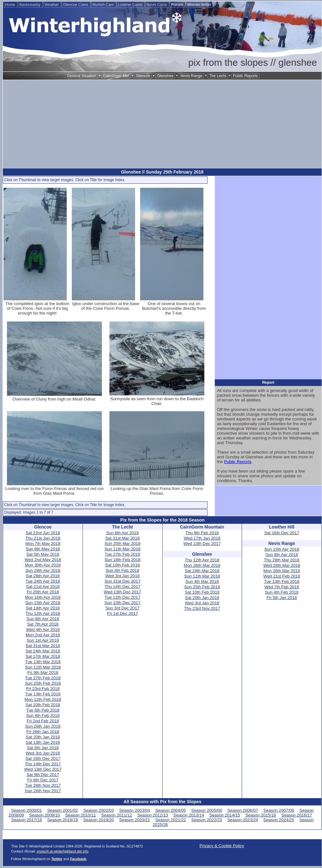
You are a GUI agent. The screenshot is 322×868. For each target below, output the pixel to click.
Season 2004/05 (171, 810)
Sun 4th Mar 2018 (202, 581)
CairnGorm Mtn (116, 76)
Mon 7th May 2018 (43, 544)
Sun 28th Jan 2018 (43, 726)
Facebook (78, 859)
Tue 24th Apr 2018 (43, 581)
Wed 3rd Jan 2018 (43, 753)
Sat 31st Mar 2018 (43, 646)
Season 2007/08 (279, 810)
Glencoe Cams (76, 5)
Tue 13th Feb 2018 (43, 694)
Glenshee (165, 76)
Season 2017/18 (26, 820)
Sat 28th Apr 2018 (43, 576)
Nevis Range (191, 76)
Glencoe (143, 76)
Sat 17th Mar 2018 (43, 656)
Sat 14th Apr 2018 (43, 608)
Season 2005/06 (207, 810)
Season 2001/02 (62, 810)
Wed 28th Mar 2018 (282, 565)
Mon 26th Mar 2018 (202, 565)
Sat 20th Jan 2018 (43, 737)
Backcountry (30, 5)
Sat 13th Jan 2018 (43, 742)
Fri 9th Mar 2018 (43, 672)
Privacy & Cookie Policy (222, 846)
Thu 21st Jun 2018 (43, 538)
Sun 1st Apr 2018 (43, 640)
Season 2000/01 (26, 810)
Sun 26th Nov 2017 (43, 791)
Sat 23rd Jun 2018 (43, 533)
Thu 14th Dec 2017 (43, 764)
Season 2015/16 (261, 815)
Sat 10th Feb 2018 (43, 705)
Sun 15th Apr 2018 (43, 603)
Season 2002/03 (99, 810)
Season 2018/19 (62, 820)
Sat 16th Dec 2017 (43, 758)
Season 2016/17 (297, 815)
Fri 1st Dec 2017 (122, 613)
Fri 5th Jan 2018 (282, 598)
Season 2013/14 (189, 815)
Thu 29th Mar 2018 (282, 560)
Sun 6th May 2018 (43, 549)
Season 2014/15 (225, 815)
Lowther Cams (131, 5)
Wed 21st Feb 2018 (282, 576)
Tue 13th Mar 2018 (43, 662)
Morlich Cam (104, 5)
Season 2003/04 (135, 810)
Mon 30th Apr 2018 (43, 565)
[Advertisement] (162, 124)
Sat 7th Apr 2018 (43, 624)
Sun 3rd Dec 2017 (122, 608)
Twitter (57, 859)
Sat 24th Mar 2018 (43, 651)
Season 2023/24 (243, 820)
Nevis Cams (157, 5)
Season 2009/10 (44, 815)
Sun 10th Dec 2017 (122, 603)
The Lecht (217, 76)
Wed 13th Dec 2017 (43, 769)
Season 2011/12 (117, 815)
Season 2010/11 (80, 815)
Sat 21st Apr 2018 (43, 587)
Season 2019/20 (99, 820)
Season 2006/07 (243, 810)
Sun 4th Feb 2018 (43, 715)
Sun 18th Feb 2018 (122, 560)
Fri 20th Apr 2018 (43, 592)
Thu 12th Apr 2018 (43, 613)
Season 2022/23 (207, 820)
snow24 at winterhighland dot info (62, 851)
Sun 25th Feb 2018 (43, 683)
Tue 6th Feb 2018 (43, 710)
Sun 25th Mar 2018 (122, 544)
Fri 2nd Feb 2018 (43, 721)
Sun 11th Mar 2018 (43, 667)
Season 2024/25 (279, 820)
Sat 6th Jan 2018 (43, 748)
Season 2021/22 (171, 820)
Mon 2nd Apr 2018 (43, 635)
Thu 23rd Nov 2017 (202, 608)
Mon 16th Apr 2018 (43, 597)
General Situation (81, 76)
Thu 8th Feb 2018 (202, 533)
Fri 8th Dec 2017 (43, 780)
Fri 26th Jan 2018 (43, 732)
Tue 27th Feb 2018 (43, 678)
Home (11, 5)
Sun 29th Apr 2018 (43, 570)
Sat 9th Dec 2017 (43, 775)
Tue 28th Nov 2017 (43, 785)
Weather (52, 5)
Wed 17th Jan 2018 (202, 538)
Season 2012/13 (153, 815)
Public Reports (245, 76)
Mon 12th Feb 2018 (43, 699)
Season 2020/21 (135, 820)
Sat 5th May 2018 (43, 554)
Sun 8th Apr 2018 (43, 619)
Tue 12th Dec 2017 (123, 597)
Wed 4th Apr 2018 (43, 630)
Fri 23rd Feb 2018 (43, 689)
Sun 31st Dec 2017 (122, 581)
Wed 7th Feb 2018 (282, 587)
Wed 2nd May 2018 (43, 560)
